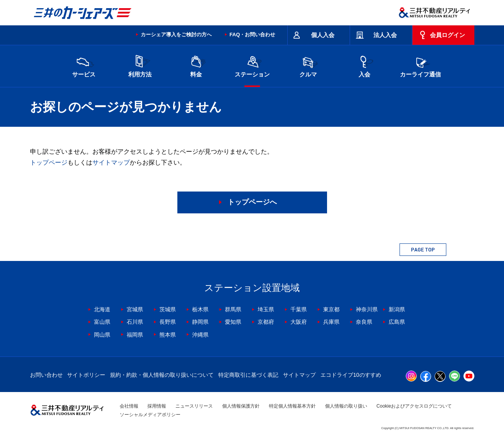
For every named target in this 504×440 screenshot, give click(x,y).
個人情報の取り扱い (346, 406)
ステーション (252, 65)
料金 (196, 65)
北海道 (102, 309)
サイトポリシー (86, 375)
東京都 (331, 309)
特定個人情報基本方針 (292, 406)
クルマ (308, 65)
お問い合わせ (46, 375)
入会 (364, 65)
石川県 (135, 322)
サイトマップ (111, 162)
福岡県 (135, 335)
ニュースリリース (194, 406)
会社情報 (129, 406)
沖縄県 (200, 335)
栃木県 (200, 309)
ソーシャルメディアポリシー (150, 415)
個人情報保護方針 (241, 406)
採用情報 (157, 406)
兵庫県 (331, 322)
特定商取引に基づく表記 (248, 375)
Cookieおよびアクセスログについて (414, 406)
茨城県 (168, 309)
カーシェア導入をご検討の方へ (176, 35)
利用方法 (140, 65)
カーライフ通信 (420, 65)
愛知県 (233, 322)
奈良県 (364, 322)
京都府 (266, 322)
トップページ (49, 162)
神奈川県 (367, 309)
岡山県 (102, 335)
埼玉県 (266, 309)
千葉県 (299, 309)
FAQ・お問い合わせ (253, 35)
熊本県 (168, 335)
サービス (84, 65)
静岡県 (200, 322)
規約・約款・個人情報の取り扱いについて (162, 375)
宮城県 (135, 309)
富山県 (102, 322)
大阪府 (299, 322)
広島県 (397, 322)
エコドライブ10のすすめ (351, 375)
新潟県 (397, 309)
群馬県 (233, 309)
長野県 (168, 322)
